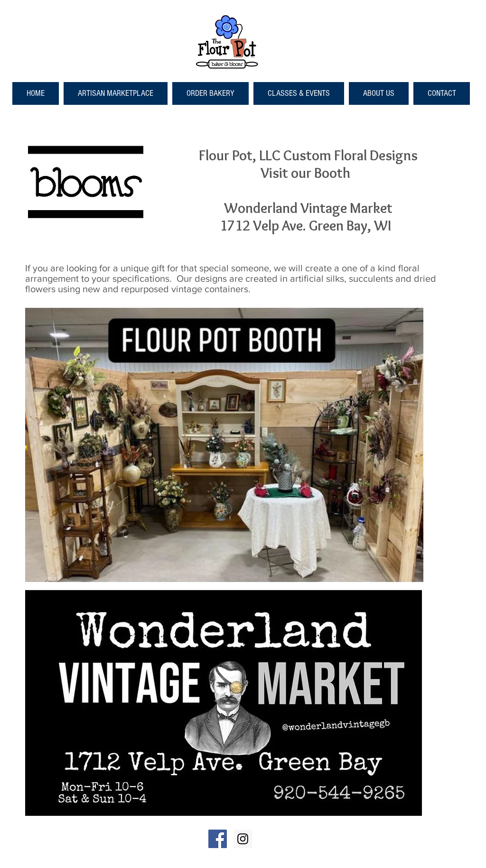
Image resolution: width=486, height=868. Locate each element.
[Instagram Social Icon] (243, 839)
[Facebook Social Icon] (218, 839)
